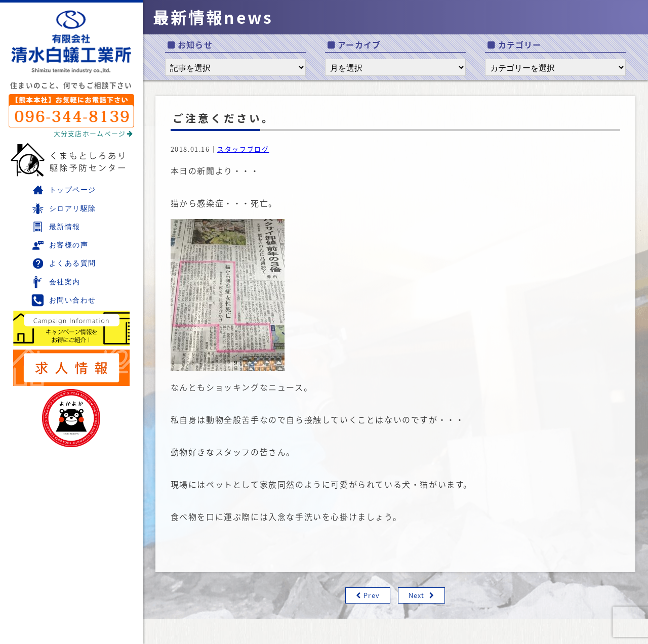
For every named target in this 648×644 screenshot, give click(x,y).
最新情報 (56, 227)
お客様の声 (60, 245)
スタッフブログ (243, 149)
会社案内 (56, 282)
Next (416, 595)
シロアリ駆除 (64, 209)
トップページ (64, 190)
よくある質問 (64, 263)
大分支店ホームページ (94, 133)
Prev (371, 595)
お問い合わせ (64, 300)
